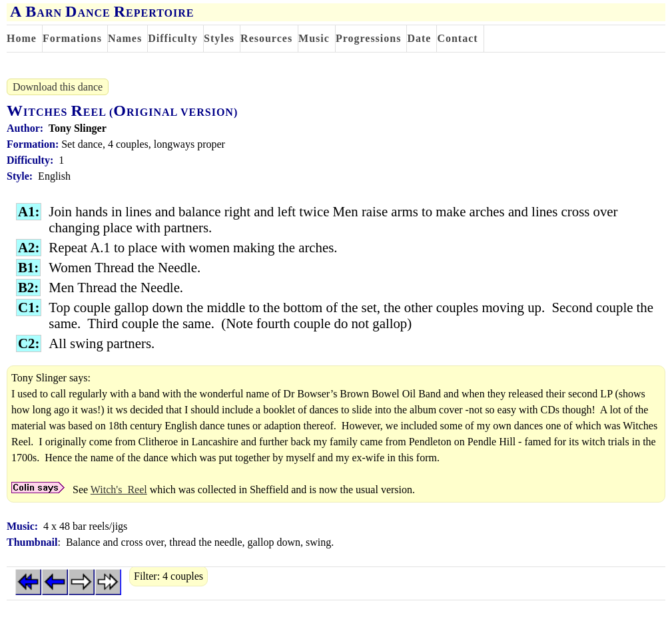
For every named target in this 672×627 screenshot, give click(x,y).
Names (125, 38)
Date (419, 38)
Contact (457, 38)
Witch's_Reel (119, 490)
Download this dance (58, 87)
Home (22, 38)
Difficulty (173, 38)
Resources (266, 38)
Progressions (369, 38)
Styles (219, 38)
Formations (72, 38)
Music (314, 38)
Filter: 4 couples (168, 576)
